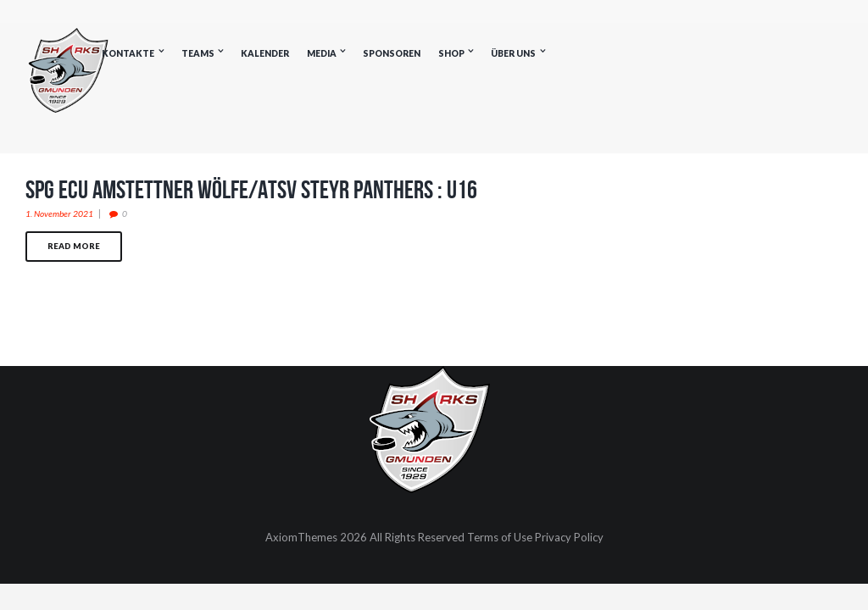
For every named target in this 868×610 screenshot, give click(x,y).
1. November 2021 (59, 213)
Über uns (513, 53)
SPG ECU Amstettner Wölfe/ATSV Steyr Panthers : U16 (251, 189)
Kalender (265, 53)
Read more (74, 246)
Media (322, 53)
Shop (451, 53)
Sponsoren (392, 53)
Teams (198, 53)
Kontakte (128, 53)
